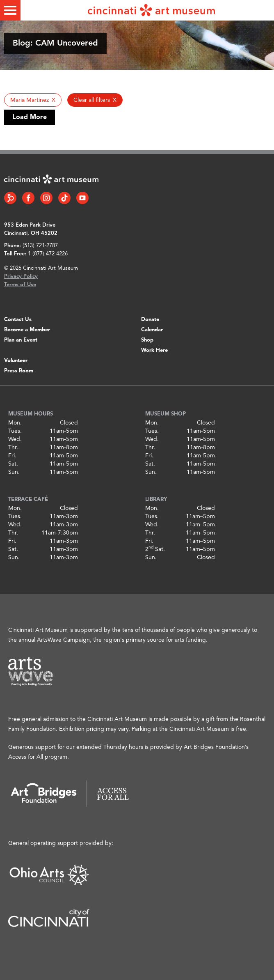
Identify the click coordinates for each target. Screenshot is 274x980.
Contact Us (18, 320)
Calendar (152, 330)
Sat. (13, 464)
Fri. (12, 456)
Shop (147, 340)
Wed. (15, 439)
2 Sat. (155, 549)
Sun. (14, 472)
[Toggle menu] (10, 10)
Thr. (13, 448)
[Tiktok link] (64, 198)
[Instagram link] (46, 198)
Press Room (19, 371)
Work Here (154, 350)
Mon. (15, 423)
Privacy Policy (21, 277)
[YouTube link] (82, 198)
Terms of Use (20, 285)
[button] (33, 100)
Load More (30, 117)
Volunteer (16, 361)
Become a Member (27, 330)
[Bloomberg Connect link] (10, 198)
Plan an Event (21, 340)
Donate (150, 320)
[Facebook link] (28, 198)
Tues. (15, 431)
